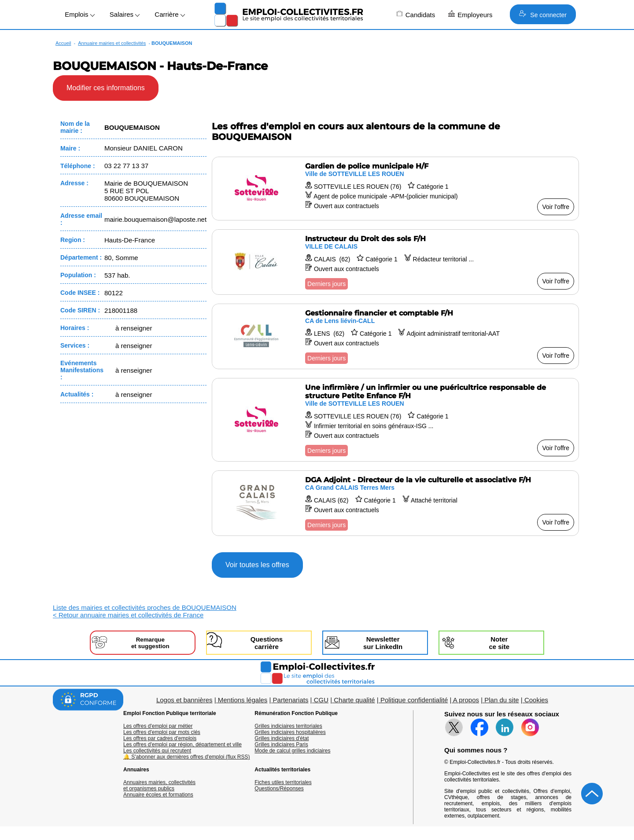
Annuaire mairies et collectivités (112, 43)
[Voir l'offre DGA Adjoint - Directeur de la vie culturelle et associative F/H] (395, 503)
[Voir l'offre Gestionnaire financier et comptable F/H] (395, 336)
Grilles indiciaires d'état (282, 738)
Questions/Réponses (279, 789)
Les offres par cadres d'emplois (160, 738)
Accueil (63, 43)
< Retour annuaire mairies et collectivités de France (128, 615)
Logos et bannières (184, 700)
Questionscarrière (267, 643)
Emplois (80, 14)
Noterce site (499, 643)
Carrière (170, 14)
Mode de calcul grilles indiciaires (292, 751)
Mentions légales (243, 700)
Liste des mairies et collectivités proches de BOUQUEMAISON (145, 607)
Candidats (416, 14)
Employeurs (470, 14)
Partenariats (291, 700)
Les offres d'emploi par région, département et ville (182, 745)
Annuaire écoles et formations (158, 795)
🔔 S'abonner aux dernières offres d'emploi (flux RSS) (187, 757)
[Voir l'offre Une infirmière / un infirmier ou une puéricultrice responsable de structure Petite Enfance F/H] (395, 420)
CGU (321, 700)
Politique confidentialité (414, 700)
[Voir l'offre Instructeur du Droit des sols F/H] (395, 262)
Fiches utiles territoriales (283, 782)
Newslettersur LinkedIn (383, 643)
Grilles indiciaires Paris (281, 745)
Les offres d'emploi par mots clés (162, 732)
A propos (466, 700)
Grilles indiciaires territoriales (288, 726)
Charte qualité (354, 700)
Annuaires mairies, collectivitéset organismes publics (159, 785)
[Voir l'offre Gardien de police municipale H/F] (395, 189)
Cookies (536, 700)
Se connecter (543, 14)
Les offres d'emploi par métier (158, 726)
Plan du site (501, 700)
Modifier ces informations (106, 88)
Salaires (125, 14)
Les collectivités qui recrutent (157, 751)
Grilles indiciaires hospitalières (290, 732)
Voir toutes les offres (257, 565)
